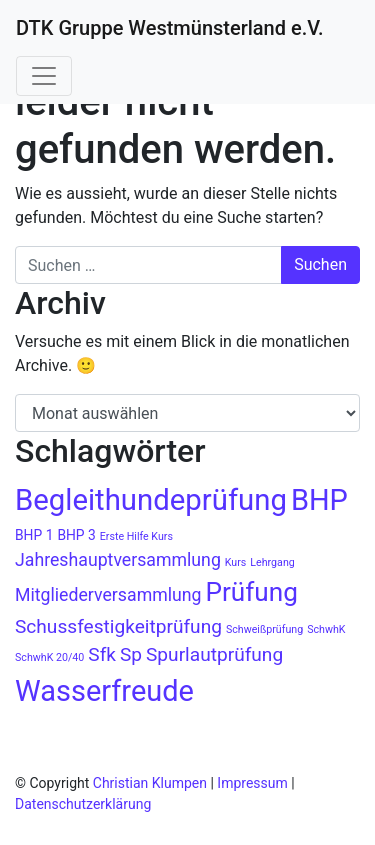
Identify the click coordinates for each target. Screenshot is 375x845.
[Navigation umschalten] (44, 76)
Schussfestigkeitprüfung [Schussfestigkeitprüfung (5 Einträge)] (118, 626)
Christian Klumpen (152, 783)
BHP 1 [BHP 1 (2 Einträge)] (34, 535)
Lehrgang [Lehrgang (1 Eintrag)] (272, 562)
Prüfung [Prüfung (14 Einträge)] (251, 592)
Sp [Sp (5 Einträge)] (131, 654)
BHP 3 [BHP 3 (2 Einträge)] (76, 535)
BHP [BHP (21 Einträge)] (319, 500)
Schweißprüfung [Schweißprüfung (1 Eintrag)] (264, 629)
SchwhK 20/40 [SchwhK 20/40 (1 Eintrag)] (49, 657)
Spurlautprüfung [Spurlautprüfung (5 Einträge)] (214, 654)
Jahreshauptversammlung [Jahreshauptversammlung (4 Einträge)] (118, 560)
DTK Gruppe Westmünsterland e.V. (170, 28)
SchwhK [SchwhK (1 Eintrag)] (326, 629)
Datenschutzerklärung (83, 804)
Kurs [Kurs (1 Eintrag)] (236, 562)
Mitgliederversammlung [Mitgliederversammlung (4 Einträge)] (108, 595)
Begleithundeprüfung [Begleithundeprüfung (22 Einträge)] (151, 500)
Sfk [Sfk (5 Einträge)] (102, 654)
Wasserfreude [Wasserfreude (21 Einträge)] (104, 691)
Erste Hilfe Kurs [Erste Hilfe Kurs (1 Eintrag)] (136, 536)
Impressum (252, 783)
